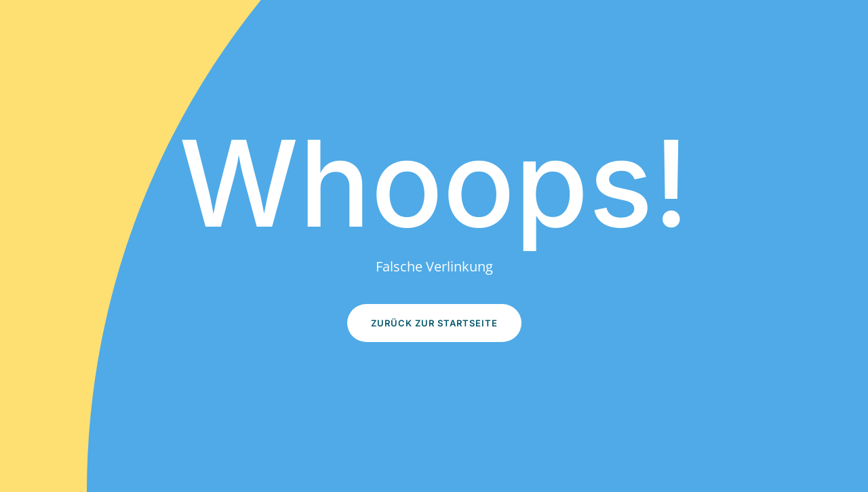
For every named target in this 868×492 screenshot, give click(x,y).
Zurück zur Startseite (434, 323)
